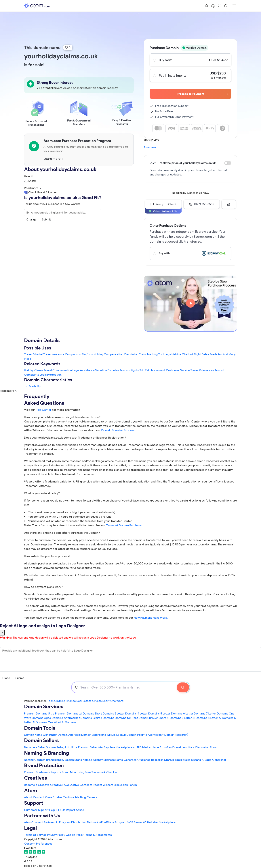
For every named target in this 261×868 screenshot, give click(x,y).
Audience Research (151, 760)
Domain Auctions (184, 747)
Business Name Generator (121, 760)
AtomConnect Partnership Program (47, 822)
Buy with (190, 253)
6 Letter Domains (194, 713)
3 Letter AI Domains (195, 718)
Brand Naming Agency (89, 760)
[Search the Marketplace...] (63, 213)
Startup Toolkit (174, 760)
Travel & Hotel (33, 354)
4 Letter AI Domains (221, 718)
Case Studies (54, 797)
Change (32, 219)
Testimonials (71, 797)
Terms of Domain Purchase (124, 525)
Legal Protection (51, 375)
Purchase (150, 147)
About (28, 797)
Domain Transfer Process (118, 430)
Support (34, 803)
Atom (31, 790)
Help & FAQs (57, 810)
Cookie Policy (75, 835)
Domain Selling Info (58, 747)
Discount (228, 163)
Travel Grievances (202, 370)
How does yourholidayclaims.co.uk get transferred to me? (62, 417)
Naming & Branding (47, 753)
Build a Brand (193, 760)
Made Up (35, 386)
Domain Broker (148, 718)
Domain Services (44, 706)
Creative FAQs (60, 785)
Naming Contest (35, 760)
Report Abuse (75, 810)
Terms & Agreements (98, 835)
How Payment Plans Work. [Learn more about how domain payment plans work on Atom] (151, 618)
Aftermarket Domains (78, 718)
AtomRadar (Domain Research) (168, 735)
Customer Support (37, 810)
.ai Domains (87, 713)
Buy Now (190, 60)
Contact (39, 797)
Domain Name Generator (41, 735)
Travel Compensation (58, 370)
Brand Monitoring (73, 772)
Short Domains (104, 713)
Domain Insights (137, 735)
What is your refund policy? (42, 493)
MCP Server (135, 822)
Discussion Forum (207, 747)
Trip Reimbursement (152, 370)
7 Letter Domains (217, 713)
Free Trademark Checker (101, 772)
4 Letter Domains (148, 713)
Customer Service (178, 370)
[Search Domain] (183, 687)
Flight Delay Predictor (208, 354)
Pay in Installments (190, 75)
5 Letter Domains (171, 713)
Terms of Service (35, 835)
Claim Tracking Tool (151, 354)
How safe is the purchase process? (47, 556)
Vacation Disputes (107, 370)
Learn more (54, 159)
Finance (71, 701)
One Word (117, 701)
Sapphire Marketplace (118, 747)
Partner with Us (42, 815)
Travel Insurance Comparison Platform (68, 354)
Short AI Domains (170, 718)
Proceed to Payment (202, 94)
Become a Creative (37, 785)
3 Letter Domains (126, 713)
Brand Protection (44, 765)
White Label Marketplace (159, 822)
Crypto (97, 701)
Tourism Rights (129, 370)
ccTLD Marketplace (146, 747)
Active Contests (81, 785)
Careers (92, 797)
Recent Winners (103, 785)
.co (26, 386)
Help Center (43, 410)
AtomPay (166, 747)
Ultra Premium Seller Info (87, 747)
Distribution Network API (87, 822)
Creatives (36, 778)
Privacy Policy (56, 835)
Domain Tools (40, 728)
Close (6, 678)
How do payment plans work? (43, 587)
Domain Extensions (94, 735)
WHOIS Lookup (116, 735)
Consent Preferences (38, 844)
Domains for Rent (126, 718)
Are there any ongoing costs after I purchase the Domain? (62, 533)
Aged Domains (54, 718)
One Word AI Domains (62, 722)
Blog (83, 797)
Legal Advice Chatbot (179, 354)
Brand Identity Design (60, 760)
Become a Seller (35, 747)
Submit (46, 219)
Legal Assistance (84, 370)
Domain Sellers (41, 740)
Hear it (28, 176)
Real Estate (84, 701)
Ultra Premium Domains (63, 713)
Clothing (60, 701)
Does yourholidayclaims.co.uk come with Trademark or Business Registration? (75, 438)
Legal (31, 828)
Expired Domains (103, 718)
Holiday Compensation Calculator (116, 354)
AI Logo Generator (214, 760)
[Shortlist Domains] (219, 6)
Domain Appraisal (69, 735)
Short (106, 701)
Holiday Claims (34, 370)
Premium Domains (36, 713)
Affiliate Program (115, 822)
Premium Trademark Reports (43, 772)
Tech (50, 701)
